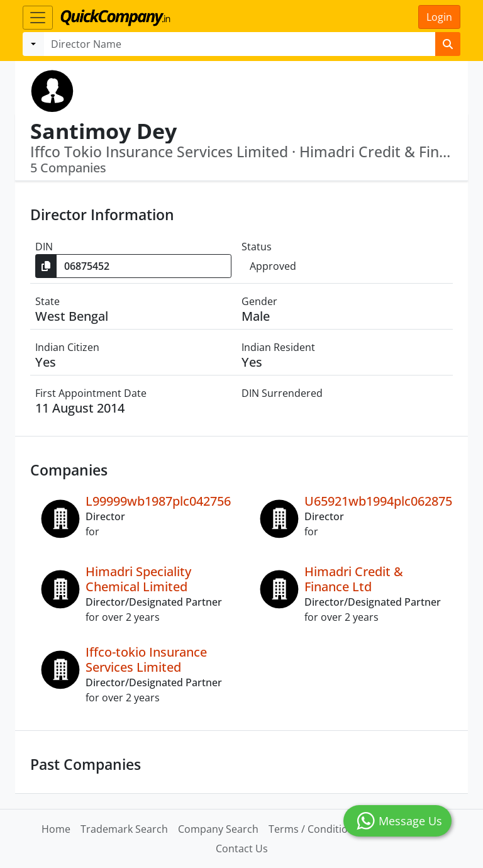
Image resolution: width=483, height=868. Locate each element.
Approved (273, 266)
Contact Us (242, 849)
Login (439, 17)
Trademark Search (124, 829)
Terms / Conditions (314, 829)
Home (56, 829)
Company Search (218, 829)
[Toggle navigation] (38, 18)
